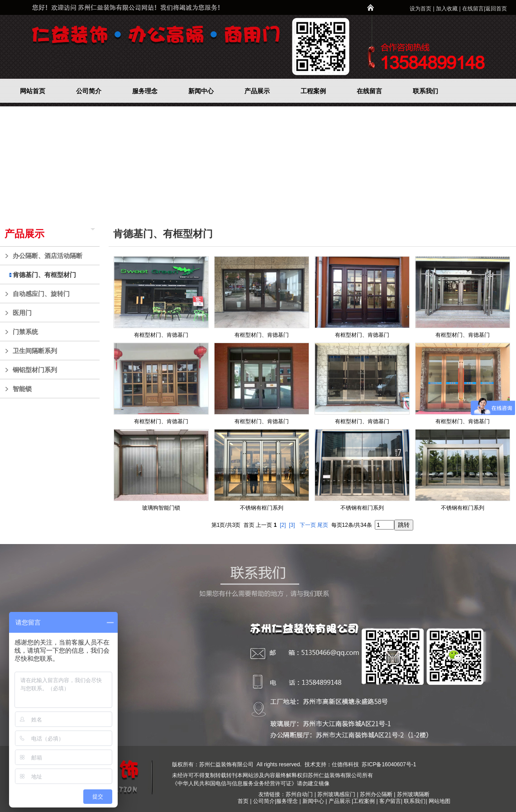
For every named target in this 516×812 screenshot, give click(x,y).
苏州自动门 (299, 794)
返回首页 (496, 9)
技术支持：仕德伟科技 (332, 764)
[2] (283, 525)
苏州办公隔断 (376, 794)
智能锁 (54, 389)
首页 (243, 801)
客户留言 (390, 801)
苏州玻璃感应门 (336, 794)
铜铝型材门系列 (54, 370)
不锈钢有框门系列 (262, 508)
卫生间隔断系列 (54, 351)
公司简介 (264, 801)
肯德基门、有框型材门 (54, 275)
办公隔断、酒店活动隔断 (54, 256)
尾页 (323, 525)
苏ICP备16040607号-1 (388, 764)
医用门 (54, 313)
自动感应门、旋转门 (54, 294)
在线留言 (473, 9)
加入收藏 (447, 9)
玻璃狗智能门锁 (161, 508)
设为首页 (420, 9)
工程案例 (365, 801)
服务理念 (288, 801)
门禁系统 (54, 332)
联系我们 (415, 801)
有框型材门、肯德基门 (161, 335)
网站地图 (440, 801)
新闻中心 (313, 801)
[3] (292, 525)
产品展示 (24, 234)
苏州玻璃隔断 (413, 794)
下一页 (308, 525)
